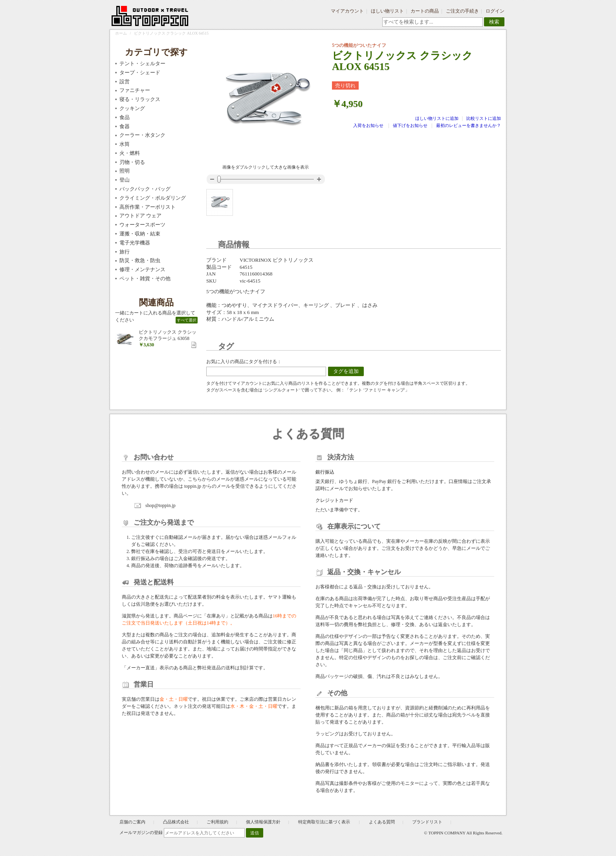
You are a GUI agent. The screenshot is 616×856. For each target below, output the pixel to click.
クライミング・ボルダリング (153, 198)
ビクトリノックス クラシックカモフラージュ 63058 (168, 335)
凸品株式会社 (176, 822)
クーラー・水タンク (142, 135)
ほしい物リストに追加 (437, 118)
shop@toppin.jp (160, 505)
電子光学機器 (135, 243)
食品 (125, 117)
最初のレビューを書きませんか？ (468, 125)
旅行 (125, 252)
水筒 (125, 144)
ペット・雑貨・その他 (145, 278)
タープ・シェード (140, 73)
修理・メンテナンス (142, 269)
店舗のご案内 (132, 822)
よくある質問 (382, 822)
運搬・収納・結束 (140, 234)
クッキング (132, 108)
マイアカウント (347, 11)
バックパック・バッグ (145, 189)
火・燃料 (130, 153)
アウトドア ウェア (140, 216)
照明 (125, 171)
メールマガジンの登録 (141, 832)
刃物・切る (132, 162)
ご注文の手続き (462, 11)
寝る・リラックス (140, 99)
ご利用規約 (217, 822)
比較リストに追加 (484, 118)
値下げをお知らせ (410, 125)
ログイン (495, 11)
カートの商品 (425, 11)
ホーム (121, 33)
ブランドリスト (427, 822)
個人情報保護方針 (263, 822)
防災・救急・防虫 (140, 260)
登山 (125, 180)
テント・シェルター (142, 63)
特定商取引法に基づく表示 (325, 822)
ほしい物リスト (387, 11)
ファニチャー (135, 90)
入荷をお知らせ (368, 125)
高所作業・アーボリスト (148, 207)
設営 (125, 82)
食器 (125, 126)
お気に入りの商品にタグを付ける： (244, 362)
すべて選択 (187, 320)
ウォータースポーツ (142, 225)
